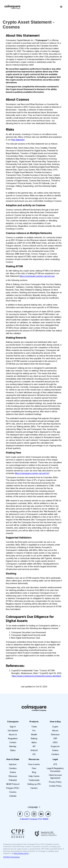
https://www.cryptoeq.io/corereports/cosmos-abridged (36, 676)
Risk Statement (18, 140)
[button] (61, 7)
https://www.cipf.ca (21, 853)
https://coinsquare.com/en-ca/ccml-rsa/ (37, 276)
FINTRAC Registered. (12, 857)
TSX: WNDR (43, 819)
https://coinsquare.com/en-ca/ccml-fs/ (32, 473)
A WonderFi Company (29, 819)
